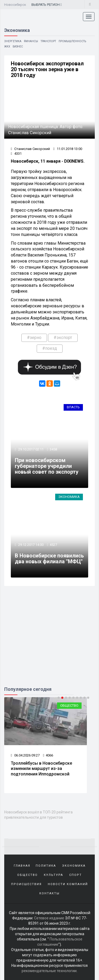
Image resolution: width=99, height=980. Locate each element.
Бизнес (18, 47)
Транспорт (48, 41)
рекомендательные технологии (49, 971)
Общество (69, 705)
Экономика (69, 497)
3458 (53, 449)
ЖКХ (7, 47)
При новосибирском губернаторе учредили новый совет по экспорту (47, 466)
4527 (53, 545)
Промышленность (72, 41)
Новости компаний (68, 884)
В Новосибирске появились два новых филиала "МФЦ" (49, 559)
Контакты (49, 893)
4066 (48, 755)
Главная (22, 866)
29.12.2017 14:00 (30, 545)
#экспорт (63, 338)
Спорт (76, 875)
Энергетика (13, 41)
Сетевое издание (49, 918)
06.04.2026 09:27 (25, 755)
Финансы (31, 41)
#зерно (34, 338)
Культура (53, 875)
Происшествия (26, 884)
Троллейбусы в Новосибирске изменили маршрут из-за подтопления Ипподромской (41, 769)
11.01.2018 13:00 (68, 149)
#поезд (50, 348)
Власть (73, 407)
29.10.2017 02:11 (30, 449)
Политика (46, 866)
